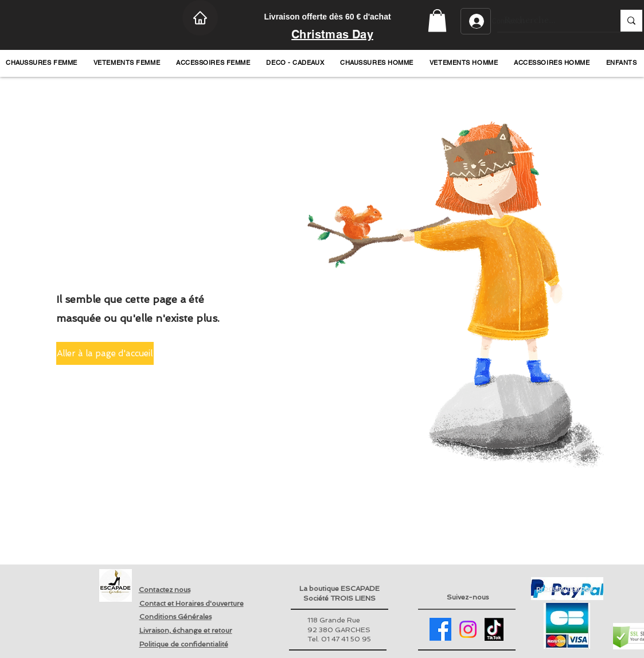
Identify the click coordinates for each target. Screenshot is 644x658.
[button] (437, 20)
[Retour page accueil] (116, 585)
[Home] (200, 18)
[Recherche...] (550, 21)
